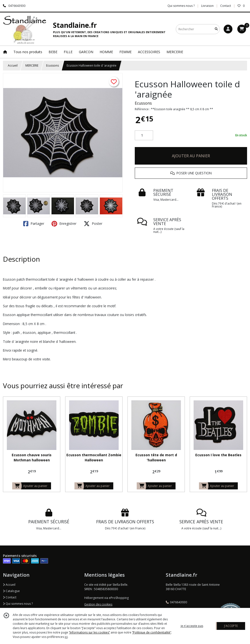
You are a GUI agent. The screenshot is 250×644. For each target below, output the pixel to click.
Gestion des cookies (98, 604)
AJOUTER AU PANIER (191, 156)
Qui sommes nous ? (18, 604)
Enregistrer (64, 224)
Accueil (13, 65)
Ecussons (52, 65)
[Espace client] (228, 29)
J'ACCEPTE (231, 626)
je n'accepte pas (192, 626)
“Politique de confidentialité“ (152, 632)
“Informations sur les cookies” (89, 632)
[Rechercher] (216, 29)
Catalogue (11, 591)
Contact (226, 6)
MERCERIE (32, 65)
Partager (34, 224)
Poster (93, 224)
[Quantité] (144, 135)
